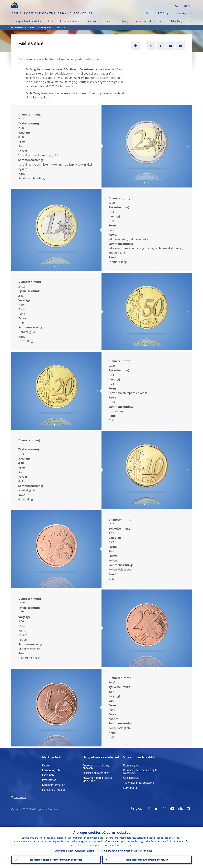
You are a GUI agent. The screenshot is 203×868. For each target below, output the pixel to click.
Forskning (123, 21)
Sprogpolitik (130, 788)
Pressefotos (49, 780)
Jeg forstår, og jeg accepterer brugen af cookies (56, 860)
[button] (182, 6)
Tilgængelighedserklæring (139, 783)
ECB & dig (163, 13)
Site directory (20, 797)
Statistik (92, 21)
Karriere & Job (181, 13)
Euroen (107, 21)
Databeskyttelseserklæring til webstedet (140, 771)
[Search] (160, 6)
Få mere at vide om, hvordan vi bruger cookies (127, 851)
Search (177, 6)
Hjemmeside (17, 28)
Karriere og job (51, 770)
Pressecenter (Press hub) (148, 21)
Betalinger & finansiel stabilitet (64, 21)
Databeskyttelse (133, 765)
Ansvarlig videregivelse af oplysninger (98, 779)
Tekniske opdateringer (96, 773)
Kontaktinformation (54, 785)
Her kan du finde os (54, 790)
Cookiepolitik (131, 778)
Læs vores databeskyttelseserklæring (74, 851)
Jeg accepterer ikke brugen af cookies (147, 860)
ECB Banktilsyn (178, 21)
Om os (149, 13)
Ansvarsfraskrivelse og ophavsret (96, 766)
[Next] (187, 146)
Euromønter (45, 28)
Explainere (48, 775)
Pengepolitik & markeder (28, 21)
